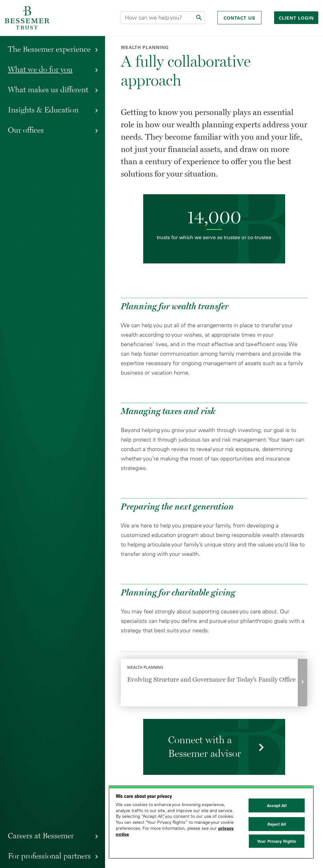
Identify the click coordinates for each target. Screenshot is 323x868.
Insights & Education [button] (43, 110)
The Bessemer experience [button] (49, 49)
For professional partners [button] (49, 856)
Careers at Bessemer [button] (41, 835)
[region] (211, 822)
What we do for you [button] (40, 69)
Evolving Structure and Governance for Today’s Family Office (211, 679)
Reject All (277, 824)
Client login (297, 18)
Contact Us (239, 18)
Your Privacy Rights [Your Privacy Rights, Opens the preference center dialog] (277, 841)
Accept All (277, 805)
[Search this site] (163, 18)
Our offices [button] (26, 130)
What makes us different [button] (48, 89)
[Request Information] (214, 747)
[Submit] (200, 18)
